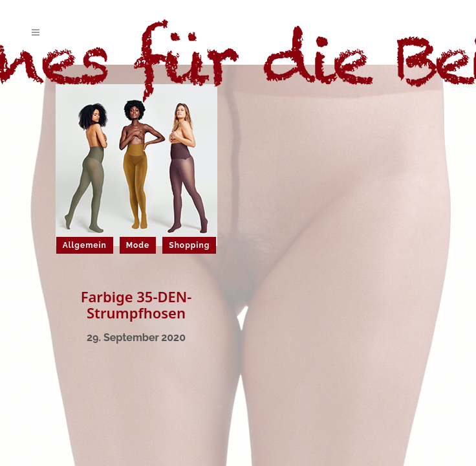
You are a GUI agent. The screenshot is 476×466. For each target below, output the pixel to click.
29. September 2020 (136, 338)
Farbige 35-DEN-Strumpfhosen (136, 305)
